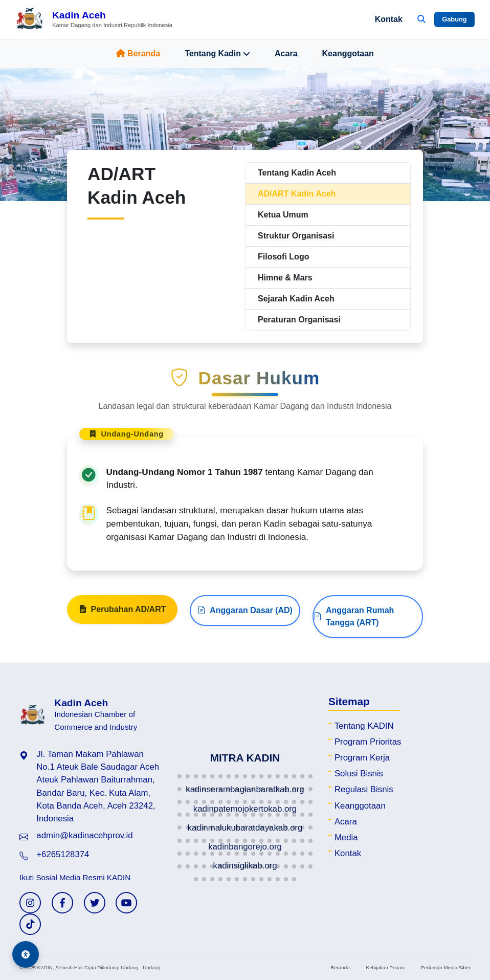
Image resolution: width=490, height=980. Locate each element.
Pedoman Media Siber (446, 967)
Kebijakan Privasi (385, 967)
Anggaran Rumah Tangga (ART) (354, 621)
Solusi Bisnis (359, 774)
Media (346, 837)
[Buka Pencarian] (421, 19)
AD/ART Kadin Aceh (297, 194)
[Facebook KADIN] (62, 903)
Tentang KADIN (364, 726)
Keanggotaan (348, 53)
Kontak (389, 19)
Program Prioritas (368, 742)
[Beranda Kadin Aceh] (94, 19)
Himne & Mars (285, 278)
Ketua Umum (283, 215)
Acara (286, 53)
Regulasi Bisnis (364, 789)
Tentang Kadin (217, 54)
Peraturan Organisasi (299, 320)
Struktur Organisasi (296, 236)
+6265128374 (63, 854)
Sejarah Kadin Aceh (296, 299)
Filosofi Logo (283, 257)
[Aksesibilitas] (26, 954)
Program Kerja (362, 758)
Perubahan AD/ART (122, 614)
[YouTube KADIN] (126, 903)
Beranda (138, 53)
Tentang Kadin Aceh (297, 173)
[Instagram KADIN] (30, 903)
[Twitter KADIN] (95, 903)
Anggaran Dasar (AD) (245, 615)
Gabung (454, 19)
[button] (180, 776)
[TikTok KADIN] (30, 924)
